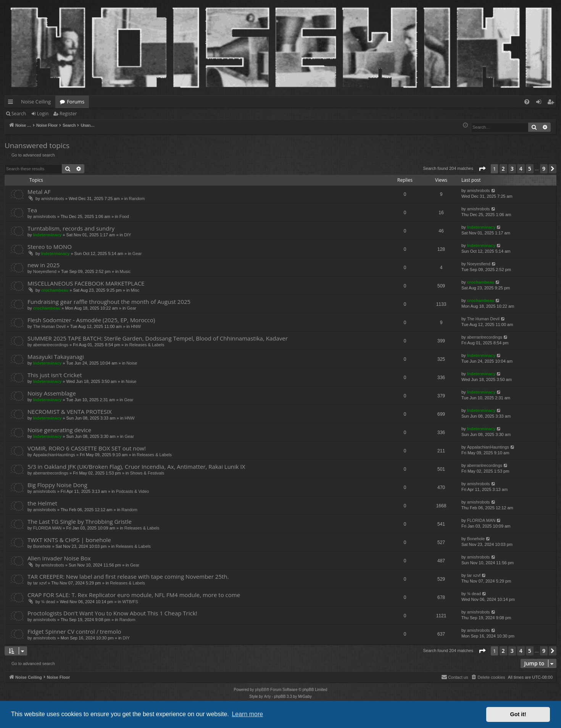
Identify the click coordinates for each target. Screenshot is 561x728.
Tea (32, 210)
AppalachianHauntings (54, 455)
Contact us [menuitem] (455, 677)
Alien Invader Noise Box (59, 558)
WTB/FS (130, 602)
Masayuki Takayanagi (56, 357)
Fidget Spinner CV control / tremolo (74, 631)
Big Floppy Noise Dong (57, 485)
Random (137, 199)
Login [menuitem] (540, 103)
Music (125, 271)
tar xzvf (40, 583)
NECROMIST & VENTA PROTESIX (70, 412)
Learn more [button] (247, 714)
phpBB (261, 690)
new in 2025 (44, 265)
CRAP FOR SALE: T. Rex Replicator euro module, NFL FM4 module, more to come (134, 595)
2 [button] (503, 169)
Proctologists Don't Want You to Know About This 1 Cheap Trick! (112, 613)
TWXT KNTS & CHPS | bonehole (69, 540)
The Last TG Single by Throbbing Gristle (80, 521)
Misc (135, 290)
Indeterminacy (48, 235)
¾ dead (48, 602)
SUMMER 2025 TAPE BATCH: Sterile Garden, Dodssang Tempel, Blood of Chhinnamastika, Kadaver (158, 338)
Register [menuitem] (552, 103)
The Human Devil (49, 326)
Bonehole (42, 546)
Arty (268, 697)
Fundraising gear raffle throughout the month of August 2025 (109, 302)
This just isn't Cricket (55, 375)
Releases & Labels (147, 345)
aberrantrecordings (51, 345)
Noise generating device (59, 430)
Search (19, 114)
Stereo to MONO (50, 247)
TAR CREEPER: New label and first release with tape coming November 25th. (128, 576)
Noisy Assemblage (52, 393)
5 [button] (530, 169)
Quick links (12, 103)
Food (124, 216)
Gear (137, 253)
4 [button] (521, 169)
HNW (136, 326)
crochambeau (55, 290)
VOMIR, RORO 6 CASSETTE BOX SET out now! (87, 448)
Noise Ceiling (36, 102)
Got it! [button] (518, 714)
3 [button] (512, 169)
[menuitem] (527, 102)
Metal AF (39, 192)
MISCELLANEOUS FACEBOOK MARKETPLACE (86, 283)
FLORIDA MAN (48, 528)
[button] (482, 169)
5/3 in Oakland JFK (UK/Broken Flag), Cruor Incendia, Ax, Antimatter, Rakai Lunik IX (136, 467)
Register (68, 114)
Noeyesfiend (45, 271)
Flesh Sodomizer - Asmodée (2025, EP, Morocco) (91, 320)
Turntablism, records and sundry (71, 228)
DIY (127, 235)
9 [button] (544, 169)
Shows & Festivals (147, 473)
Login (43, 114)
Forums (76, 102)
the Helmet (42, 503)
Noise (132, 363)
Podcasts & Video (133, 491)
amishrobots (53, 199)
